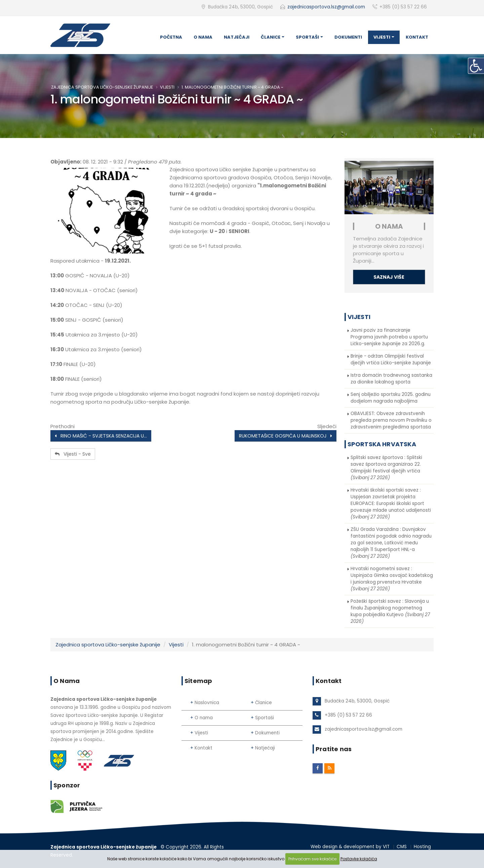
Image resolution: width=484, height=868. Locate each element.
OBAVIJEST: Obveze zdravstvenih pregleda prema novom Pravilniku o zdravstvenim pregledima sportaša (391, 420)
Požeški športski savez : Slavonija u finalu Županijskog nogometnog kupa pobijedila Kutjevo (390, 611)
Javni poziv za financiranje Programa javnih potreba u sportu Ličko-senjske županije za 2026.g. (389, 337)
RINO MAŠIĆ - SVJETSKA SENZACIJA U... (101, 436)
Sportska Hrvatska (382, 444)
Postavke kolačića (359, 859)
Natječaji (237, 37)
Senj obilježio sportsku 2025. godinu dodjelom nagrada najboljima (391, 398)
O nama (203, 37)
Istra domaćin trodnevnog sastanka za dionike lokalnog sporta (391, 379)
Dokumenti (348, 37)
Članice (271, 37)
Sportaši (307, 37)
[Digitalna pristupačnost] (476, 66)
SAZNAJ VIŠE (389, 277)
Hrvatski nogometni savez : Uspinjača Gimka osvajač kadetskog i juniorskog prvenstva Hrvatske (392, 579)
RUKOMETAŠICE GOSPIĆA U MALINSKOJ (286, 436)
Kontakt (417, 37)
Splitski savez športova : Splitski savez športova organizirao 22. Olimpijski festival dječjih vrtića (386, 468)
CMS (402, 847)
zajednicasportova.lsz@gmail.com (326, 7)
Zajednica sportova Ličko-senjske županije (102, 87)
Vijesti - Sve (73, 454)
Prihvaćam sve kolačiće (312, 859)
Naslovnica (207, 703)
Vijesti (382, 37)
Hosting (422, 847)
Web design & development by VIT (350, 847)
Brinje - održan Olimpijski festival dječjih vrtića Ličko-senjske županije (391, 359)
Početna (171, 37)
